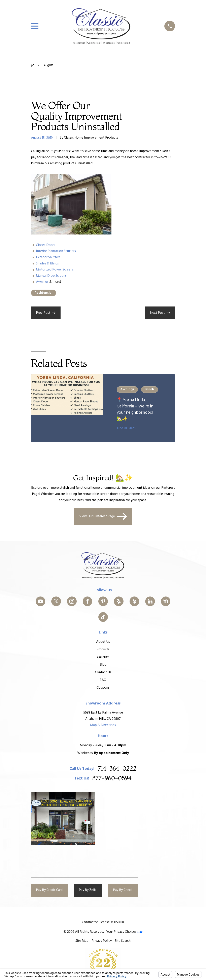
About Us (103, 642)
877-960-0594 (112, 778)
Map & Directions (103, 725)
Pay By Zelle (88, 890)
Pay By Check (123, 890)
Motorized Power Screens (55, 270)
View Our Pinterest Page (103, 516)
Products (103, 649)
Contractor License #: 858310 (103, 922)
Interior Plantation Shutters (56, 251)
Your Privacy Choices (124, 932)
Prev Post (46, 313)
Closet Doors (46, 245)
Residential (44, 293)
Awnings (42, 282)
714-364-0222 (117, 769)
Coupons (103, 687)
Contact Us (103, 672)
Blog (103, 665)
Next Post (160, 313)
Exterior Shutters (48, 257)
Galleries (103, 657)
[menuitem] (82, 941)
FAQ (103, 680)
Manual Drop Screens (51, 276)
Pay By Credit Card (49, 890)
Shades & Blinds (47, 264)
